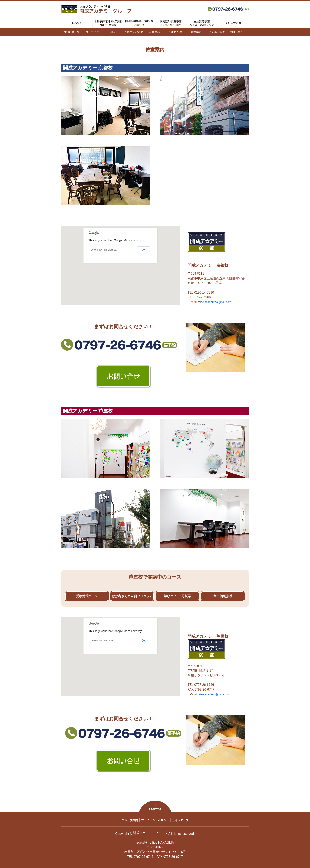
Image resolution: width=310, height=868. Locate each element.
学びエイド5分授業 (177, 596)
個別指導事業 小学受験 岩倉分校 (139, 23)
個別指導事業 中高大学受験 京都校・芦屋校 (108, 23)
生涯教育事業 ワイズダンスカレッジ (202, 23)
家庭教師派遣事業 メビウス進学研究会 (171, 23)
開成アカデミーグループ (150, 833)
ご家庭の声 (175, 32)
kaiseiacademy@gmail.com (214, 302)
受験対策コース (87, 596)
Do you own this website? (104, 250)
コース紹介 (92, 32)
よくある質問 (217, 32)
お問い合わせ (238, 32)
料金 (113, 32)
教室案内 (196, 32)
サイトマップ (180, 820)
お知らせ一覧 (72, 32)
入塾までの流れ (134, 32)
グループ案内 (233, 23)
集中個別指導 (223, 596)
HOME (77, 23)
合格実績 (155, 32)
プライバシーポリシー (155, 820)
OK (144, 250)
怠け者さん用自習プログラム (132, 596)
